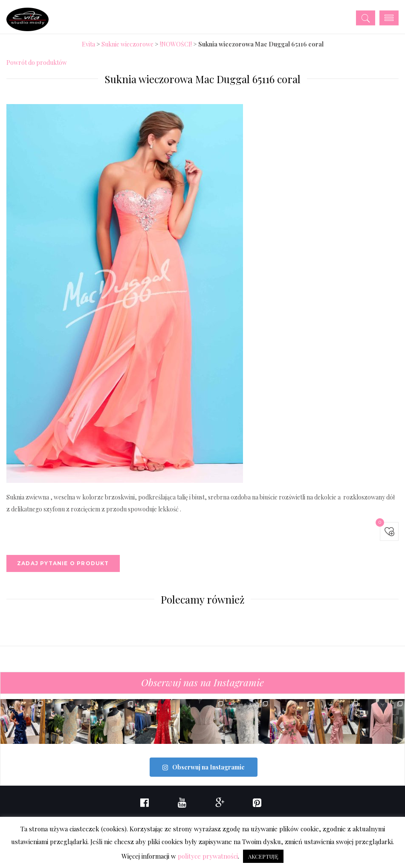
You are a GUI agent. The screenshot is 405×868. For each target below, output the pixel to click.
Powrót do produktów (37, 62)
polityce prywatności (208, 856)
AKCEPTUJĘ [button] (263, 856)
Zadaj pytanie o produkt (63, 563)
